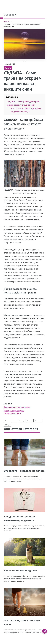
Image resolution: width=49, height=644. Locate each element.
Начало (6, 21)
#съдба (8, 425)
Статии (8, 68)
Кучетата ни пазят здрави (20, 570)
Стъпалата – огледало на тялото (24, 471)
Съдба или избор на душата (17, 407)
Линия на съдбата (12, 413)
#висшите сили (11, 421)
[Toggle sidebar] (2, 18)
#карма (30, 421)
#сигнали (39, 421)
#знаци (22, 421)
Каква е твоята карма (14, 410)
